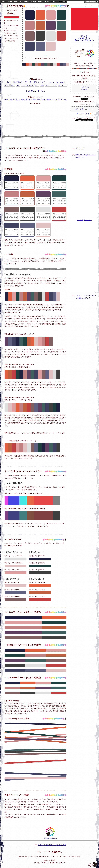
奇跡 (42, 85)
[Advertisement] (35, 72)
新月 (23, 85)
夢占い (7, 85)
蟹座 (23, 100)
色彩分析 (34, 2)
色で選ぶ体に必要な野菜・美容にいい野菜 (52, 845)
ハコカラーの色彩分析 (84, 88)
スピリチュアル (51, 85)
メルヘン (52, 82)
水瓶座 (60, 100)
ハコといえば (80, 148)
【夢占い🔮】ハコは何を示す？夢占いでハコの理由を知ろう (84, 38)
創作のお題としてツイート (84, 109)
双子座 (18, 100)
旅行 (13, 85)
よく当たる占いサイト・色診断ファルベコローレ (50, 863)
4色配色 (53, 2)
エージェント (61, 82)
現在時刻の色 (18, 82)
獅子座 (28, 100)
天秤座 (39, 100)
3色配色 (47, 2)
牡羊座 (6, 100)
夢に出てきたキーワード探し (35, 91)
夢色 (18, 85)
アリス (44, 82)
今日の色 (8, 82)
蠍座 (44, 100)
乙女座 (33, 100)
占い (37, 85)
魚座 (65, 100)
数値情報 (27, 2)
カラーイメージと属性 (15, 2)
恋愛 (26, 82)
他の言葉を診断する (50, 833)
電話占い (37, 82)
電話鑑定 (30, 85)
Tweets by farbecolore (84, 220)
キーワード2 (63, 85)
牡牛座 (12, 100)
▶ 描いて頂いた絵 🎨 (84, 114)
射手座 (49, 100)
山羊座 (55, 100)
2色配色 (40, 2)
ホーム (3, 2)
